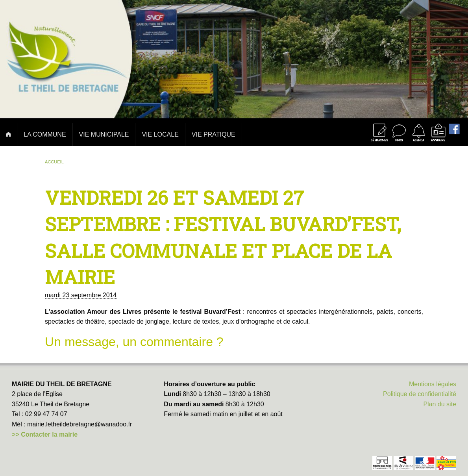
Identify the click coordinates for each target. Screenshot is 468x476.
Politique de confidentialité (420, 394)
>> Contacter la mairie (45, 434)
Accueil (54, 162)
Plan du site (440, 404)
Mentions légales (433, 384)
